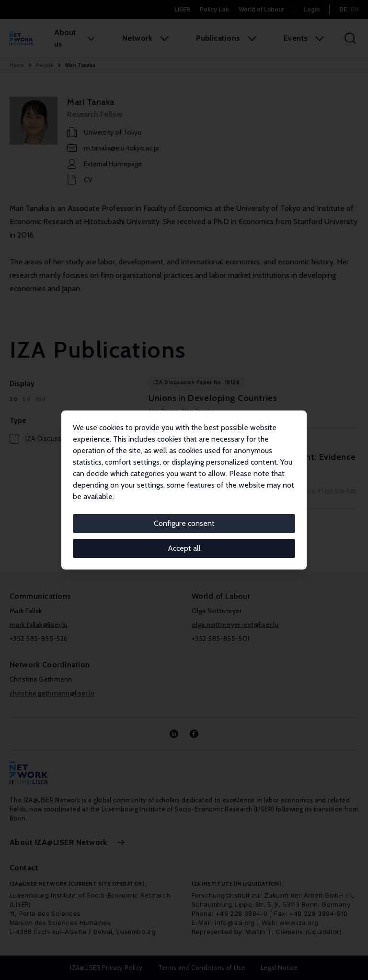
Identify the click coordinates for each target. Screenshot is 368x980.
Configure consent (184, 523)
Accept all (184, 548)
